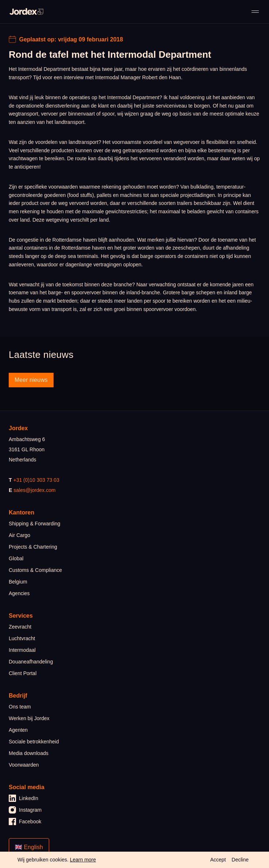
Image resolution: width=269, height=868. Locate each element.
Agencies (19, 593)
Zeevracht (20, 627)
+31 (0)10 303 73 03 (36, 480)
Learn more (83, 860)
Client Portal (23, 673)
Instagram (25, 810)
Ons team (20, 707)
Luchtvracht (22, 638)
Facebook (25, 821)
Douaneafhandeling (31, 662)
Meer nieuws (31, 380)
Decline (240, 860)
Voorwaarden (24, 765)
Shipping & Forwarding (35, 524)
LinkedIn (23, 798)
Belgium (18, 582)
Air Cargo (19, 535)
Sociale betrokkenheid (34, 742)
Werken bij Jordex (29, 718)
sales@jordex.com (34, 490)
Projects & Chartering (33, 547)
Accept (218, 860)
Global (16, 558)
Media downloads (29, 753)
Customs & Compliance (35, 570)
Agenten (18, 730)
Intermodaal (22, 650)
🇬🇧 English (29, 847)
